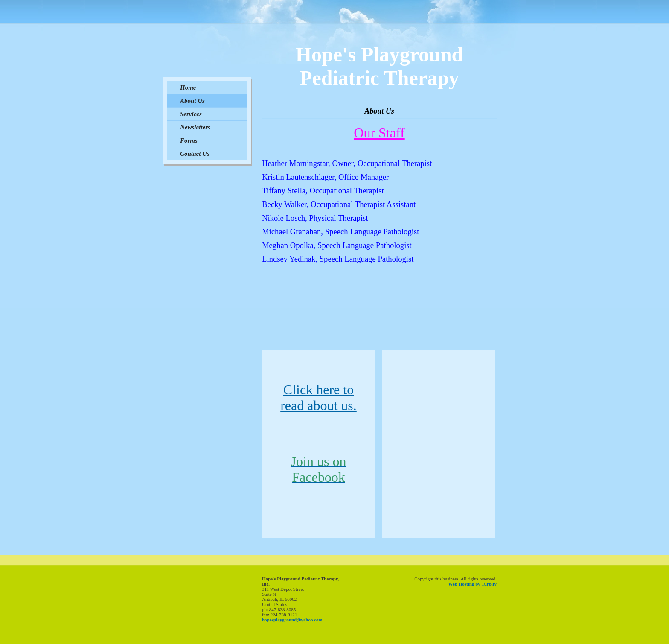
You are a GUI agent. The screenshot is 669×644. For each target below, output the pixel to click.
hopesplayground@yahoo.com (292, 620)
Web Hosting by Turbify (473, 584)
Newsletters (195, 127)
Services (191, 114)
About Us (192, 101)
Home (188, 87)
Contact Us (195, 154)
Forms (189, 140)
